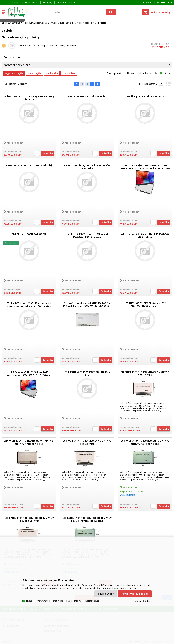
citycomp (27, 12)
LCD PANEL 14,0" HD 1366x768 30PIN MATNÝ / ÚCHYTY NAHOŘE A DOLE (145, 442)
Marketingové (74, 601)
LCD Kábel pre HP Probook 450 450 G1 (145, 96)
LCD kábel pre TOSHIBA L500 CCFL (29, 234)
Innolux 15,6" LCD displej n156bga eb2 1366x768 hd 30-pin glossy (87, 236)
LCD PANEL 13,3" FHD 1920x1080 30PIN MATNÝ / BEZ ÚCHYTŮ (145, 374)
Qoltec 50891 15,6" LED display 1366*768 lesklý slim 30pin (47, 45)
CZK (170, 2)
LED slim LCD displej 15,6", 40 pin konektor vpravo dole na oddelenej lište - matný (29, 305)
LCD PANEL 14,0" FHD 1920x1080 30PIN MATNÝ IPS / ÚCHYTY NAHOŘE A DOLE (87, 519)
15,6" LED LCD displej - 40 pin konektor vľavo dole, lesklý (87, 167)
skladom (130, 73)
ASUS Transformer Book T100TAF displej (29, 165)
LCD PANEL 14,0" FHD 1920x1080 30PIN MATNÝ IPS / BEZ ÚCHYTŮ (29, 519)
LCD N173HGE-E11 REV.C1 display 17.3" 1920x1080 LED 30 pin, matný (145, 305)
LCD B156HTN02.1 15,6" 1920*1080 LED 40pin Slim (87, 374)
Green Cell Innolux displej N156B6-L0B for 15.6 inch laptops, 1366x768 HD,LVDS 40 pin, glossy (87, 306)
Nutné (29, 601)
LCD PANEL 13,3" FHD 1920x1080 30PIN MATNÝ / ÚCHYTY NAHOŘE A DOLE (29, 442)
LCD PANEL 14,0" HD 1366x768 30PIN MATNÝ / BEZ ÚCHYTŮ (87, 442)
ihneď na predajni (149, 73)
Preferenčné (43, 601)
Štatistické (58, 601)
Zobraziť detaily (143, 601)
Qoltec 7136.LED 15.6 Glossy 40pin (87, 96)
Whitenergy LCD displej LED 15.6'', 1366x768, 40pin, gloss (145, 236)
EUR (163, 2)
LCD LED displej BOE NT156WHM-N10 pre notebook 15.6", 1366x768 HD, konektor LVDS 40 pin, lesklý (145, 168)
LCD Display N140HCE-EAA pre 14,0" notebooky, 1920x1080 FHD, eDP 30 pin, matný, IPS (29, 375)
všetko (167, 73)
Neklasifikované (93, 601)
